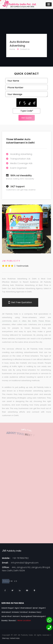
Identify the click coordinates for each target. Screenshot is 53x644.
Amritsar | (24, 612)
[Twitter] (12, 590)
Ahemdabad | (26, 608)
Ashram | (17, 616)
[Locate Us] (34, 590)
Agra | (17, 608)
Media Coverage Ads (21, 163)
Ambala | (16, 612)
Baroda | (13, 621)
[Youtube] (27, 590)
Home (12, 49)
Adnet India (15, 638)
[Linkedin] (20, 590)
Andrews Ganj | (35, 612)
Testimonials (22, 266)
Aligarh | (42, 608)
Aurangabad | (27, 616)
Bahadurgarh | (40, 616)
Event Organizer (19, 168)
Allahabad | (7, 612)
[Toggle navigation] (49, 4)
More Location (24, 620)
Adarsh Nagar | (8, 608)
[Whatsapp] (49, 620)
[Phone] (49, 627)
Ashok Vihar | (7, 616)
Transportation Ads (20, 159)
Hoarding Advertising (21, 154)
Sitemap (6, 638)
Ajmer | (36, 608)
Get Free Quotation (20, 302)
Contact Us (25, 49)
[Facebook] (5, 590)
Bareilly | (5, 621)
